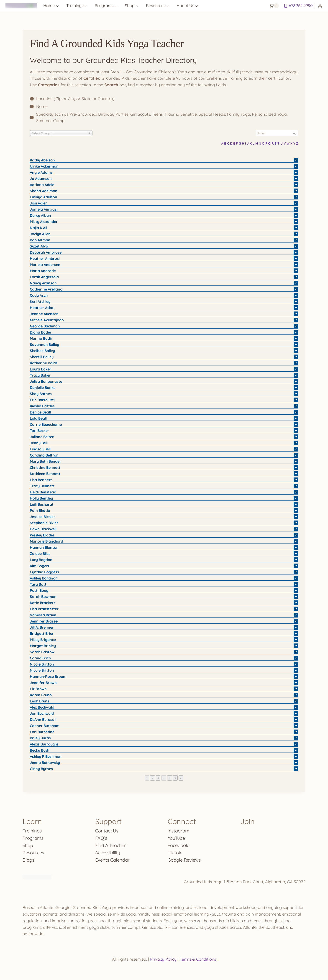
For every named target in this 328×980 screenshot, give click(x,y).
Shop (28, 845)
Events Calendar (112, 860)
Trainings (32, 831)
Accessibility (108, 853)
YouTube (176, 838)
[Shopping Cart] (274, 6)
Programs (33, 838)
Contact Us (107, 831)
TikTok (174, 853)
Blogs (28, 860)
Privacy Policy (163, 959)
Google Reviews (184, 860)
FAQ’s (101, 838)
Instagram (178, 831)
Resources (33, 853)
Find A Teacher (111, 845)
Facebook (178, 845)
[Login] (320, 6)
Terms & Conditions (198, 959)
